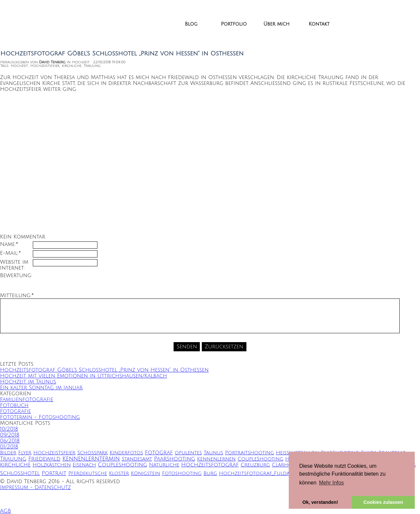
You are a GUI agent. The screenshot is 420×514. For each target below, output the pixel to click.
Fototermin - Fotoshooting (40, 417)
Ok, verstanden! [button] (320, 502)
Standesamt (137, 459)
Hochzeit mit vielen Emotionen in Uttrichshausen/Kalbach (84, 376)
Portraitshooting (250, 453)
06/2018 (10, 441)
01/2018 (9, 447)
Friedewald (44, 459)
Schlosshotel (20, 473)
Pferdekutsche (88, 473)
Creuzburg (255, 465)
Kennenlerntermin (91, 459)
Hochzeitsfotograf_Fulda (254, 473)
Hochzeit (19, 66)
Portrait (54, 473)
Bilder (8, 453)
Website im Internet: (14, 265)
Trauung (92, 66)
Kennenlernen (217, 459)
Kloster (119, 473)
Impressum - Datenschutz (35, 487)
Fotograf (159, 453)
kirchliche (72, 66)
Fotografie (15, 411)
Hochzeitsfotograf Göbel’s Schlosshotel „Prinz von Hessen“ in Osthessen (104, 370)
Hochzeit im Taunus (28, 382)
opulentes (189, 453)
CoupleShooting (261, 459)
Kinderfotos (126, 453)
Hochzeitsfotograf (210, 465)
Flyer (25, 453)
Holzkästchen (52, 465)
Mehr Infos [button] (331, 483)
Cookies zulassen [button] (383, 502)
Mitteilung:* (17, 296)
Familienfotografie (27, 400)
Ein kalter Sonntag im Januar (41, 388)
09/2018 (10, 435)
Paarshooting (174, 459)
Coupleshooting (122, 465)
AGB (6, 511)
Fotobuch (14, 405)
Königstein (146, 473)
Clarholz (284, 465)
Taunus (213, 453)
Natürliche (164, 465)
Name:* (9, 244)
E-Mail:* (10, 253)
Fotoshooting (182, 473)
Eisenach (84, 465)
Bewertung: (16, 276)
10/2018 (9, 429)
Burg (210, 473)
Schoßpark (92, 453)
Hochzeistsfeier (45, 66)
